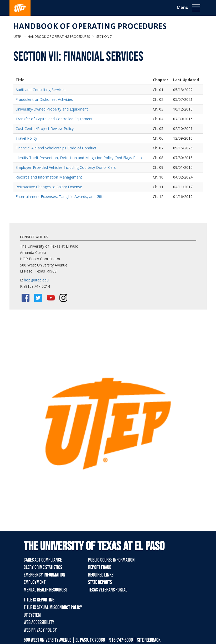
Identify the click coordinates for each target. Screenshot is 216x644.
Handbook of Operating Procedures (90, 26)
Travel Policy (26, 138)
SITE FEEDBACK (149, 640)
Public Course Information (111, 560)
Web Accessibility (39, 622)
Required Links (101, 575)
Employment (35, 582)
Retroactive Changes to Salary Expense (49, 187)
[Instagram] (63, 298)
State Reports (100, 582)
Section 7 (104, 37)
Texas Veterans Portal (108, 590)
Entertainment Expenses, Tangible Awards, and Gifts (60, 197)
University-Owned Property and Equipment (52, 109)
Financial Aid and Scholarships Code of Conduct (56, 148)
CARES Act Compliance (43, 560)
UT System (32, 615)
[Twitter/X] (38, 298)
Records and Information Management (49, 177)
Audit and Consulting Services (41, 90)
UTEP (17, 37)
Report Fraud (100, 567)
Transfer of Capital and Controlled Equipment (54, 119)
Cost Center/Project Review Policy (45, 129)
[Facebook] (26, 298)
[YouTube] (51, 298)
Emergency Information (44, 575)
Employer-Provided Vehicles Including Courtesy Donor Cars (66, 167)
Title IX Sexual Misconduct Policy (53, 608)
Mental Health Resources (45, 590)
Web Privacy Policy (40, 630)
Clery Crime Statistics (43, 567)
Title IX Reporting (39, 600)
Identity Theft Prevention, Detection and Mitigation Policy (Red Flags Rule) (79, 158)
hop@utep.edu (36, 280)
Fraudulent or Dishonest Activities (44, 99)
